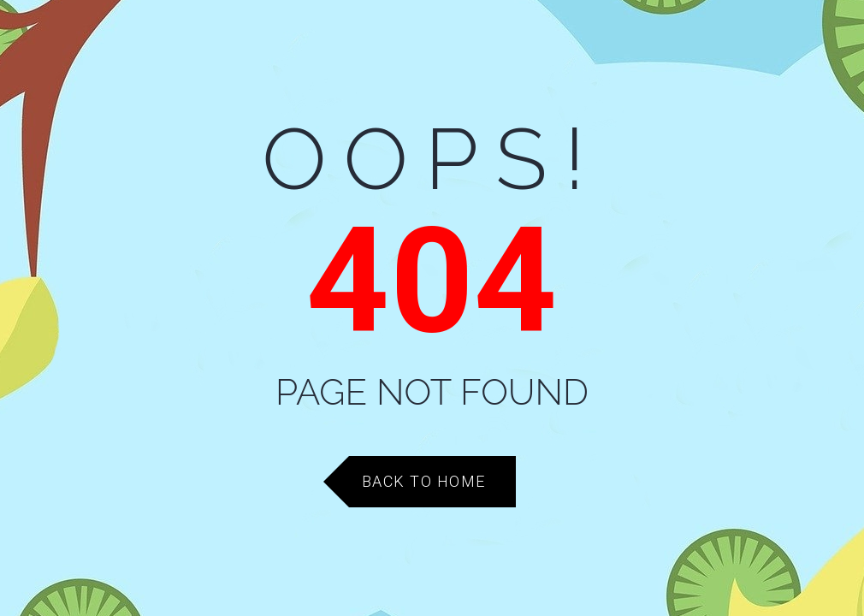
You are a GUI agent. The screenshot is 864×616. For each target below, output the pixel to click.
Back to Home (424, 481)
